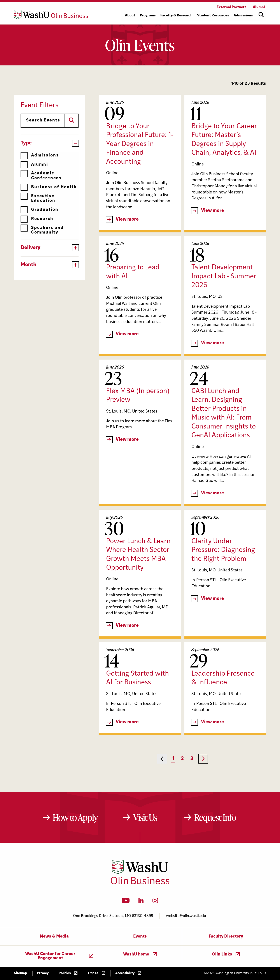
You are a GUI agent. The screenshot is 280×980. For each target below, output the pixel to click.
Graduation (39, 210)
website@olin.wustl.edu (186, 916)
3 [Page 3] (192, 759)
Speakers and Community (42, 230)
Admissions (40, 155)
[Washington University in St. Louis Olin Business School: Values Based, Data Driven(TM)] (140, 883)
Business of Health (49, 187)
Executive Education (38, 198)
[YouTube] (126, 902)
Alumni (34, 165)
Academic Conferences (41, 176)
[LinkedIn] (141, 902)
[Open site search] (261, 15)
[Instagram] (155, 902)
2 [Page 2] (182, 759)
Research (37, 219)
